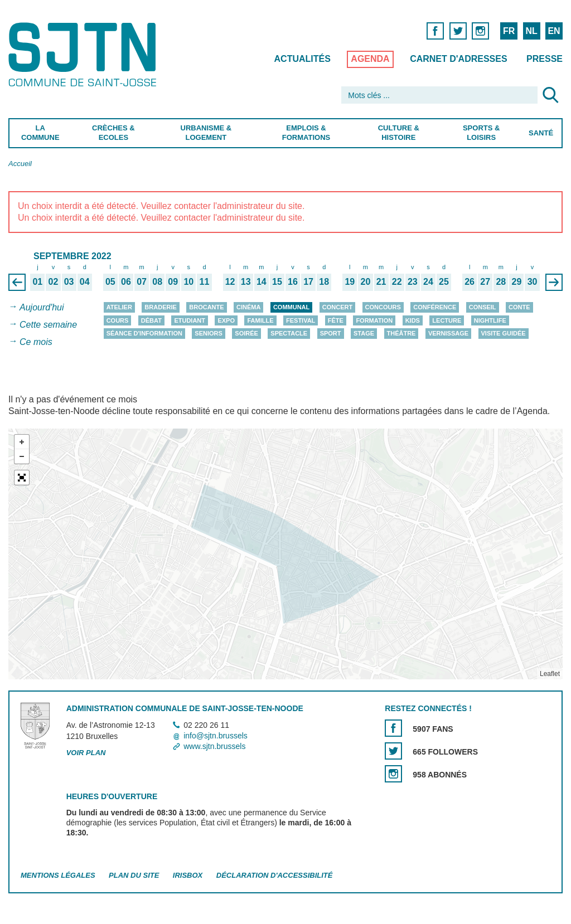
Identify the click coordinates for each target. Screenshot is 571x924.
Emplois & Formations (306, 133)
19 (350, 282)
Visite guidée (504, 333)
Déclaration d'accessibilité (275, 875)
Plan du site (134, 875)
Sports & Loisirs (481, 133)
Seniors (209, 333)
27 (485, 282)
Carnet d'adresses (459, 59)
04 (85, 282)
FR (509, 31)
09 (173, 282)
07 (142, 282)
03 (69, 282)
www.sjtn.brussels (214, 747)
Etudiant (190, 320)
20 (366, 282)
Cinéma (248, 307)
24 (428, 282)
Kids (413, 320)
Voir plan (86, 753)
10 (188, 282)
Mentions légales (58, 875)
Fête (336, 320)
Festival (301, 320)
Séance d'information (144, 333)
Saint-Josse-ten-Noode (84, 54)
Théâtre (401, 333)
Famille (260, 320)
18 (324, 282)
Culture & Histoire (399, 133)
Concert (337, 307)
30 (533, 282)
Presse (545, 59)
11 (205, 282)
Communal (291, 307)
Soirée (246, 333)
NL (531, 31)
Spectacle (289, 333)
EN (554, 31)
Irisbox (188, 875)
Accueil (20, 164)
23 (413, 282)
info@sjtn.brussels (216, 736)
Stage (364, 333)
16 (293, 282)
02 (54, 282)
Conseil (483, 307)
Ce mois (36, 342)
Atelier (119, 307)
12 (230, 282)
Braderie (160, 307)
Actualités (303, 59)
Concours (383, 307)
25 (444, 282)
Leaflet (550, 674)
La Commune (40, 133)
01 (37, 282)
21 (381, 282)
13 (246, 282)
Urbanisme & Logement (206, 133)
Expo (226, 320)
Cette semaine (48, 325)
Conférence (435, 307)
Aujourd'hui (42, 307)
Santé (541, 133)
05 (110, 282)
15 (277, 282)
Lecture (447, 320)
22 (397, 282)
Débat (151, 320)
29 (517, 282)
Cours (118, 320)
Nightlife (490, 320)
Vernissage (448, 333)
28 (501, 282)
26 (470, 282)
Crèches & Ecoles (113, 133)
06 (126, 282)
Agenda (370, 59)
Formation (374, 320)
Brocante (206, 307)
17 (308, 282)
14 (262, 282)
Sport (331, 333)
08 (157, 282)
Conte (519, 307)
